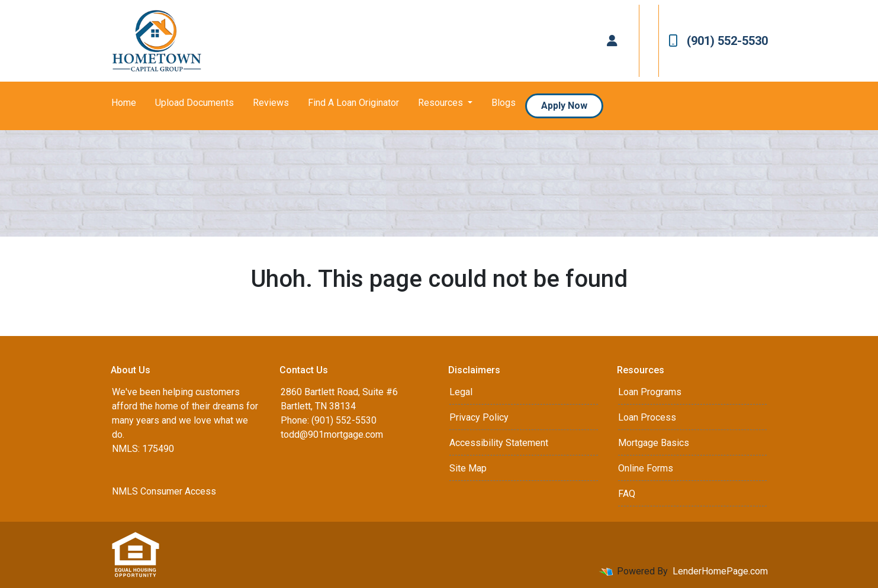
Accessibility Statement (499, 443)
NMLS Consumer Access (164, 491)
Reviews (271, 103)
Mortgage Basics (654, 443)
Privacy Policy (479, 417)
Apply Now (564, 106)
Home (124, 103)
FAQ (627, 494)
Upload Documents (194, 103)
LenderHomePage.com (720, 571)
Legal (461, 392)
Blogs (504, 103)
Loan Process (647, 417)
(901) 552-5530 (718, 41)
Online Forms (646, 468)
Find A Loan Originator (353, 103)
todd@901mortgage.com (332, 434)
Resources (442, 103)
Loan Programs (650, 392)
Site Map (468, 468)
